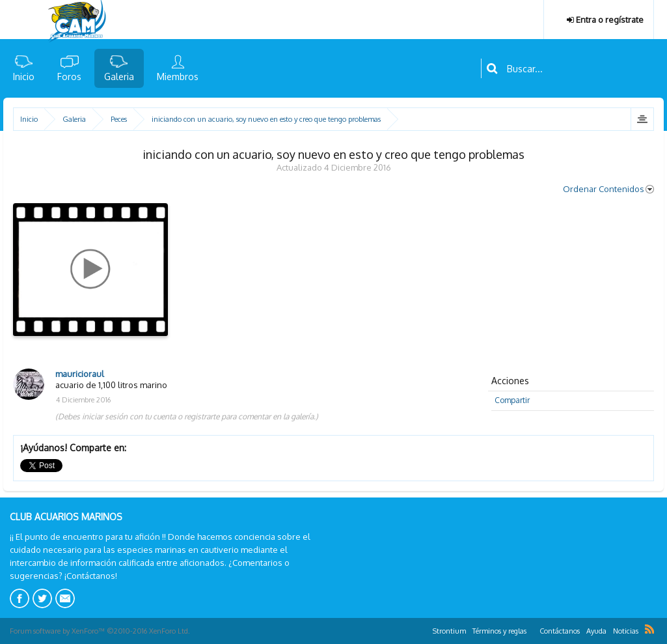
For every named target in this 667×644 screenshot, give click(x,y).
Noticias (626, 631)
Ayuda (596, 631)
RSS (649, 629)
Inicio (24, 77)
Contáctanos (560, 631)
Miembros (178, 77)
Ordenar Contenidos (608, 189)
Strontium (449, 631)
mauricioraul (80, 374)
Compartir (512, 400)
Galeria (119, 77)
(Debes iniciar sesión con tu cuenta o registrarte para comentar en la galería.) (187, 416)
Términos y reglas (499, 631)
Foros (69, 77)
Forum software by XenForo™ (100, 631)
